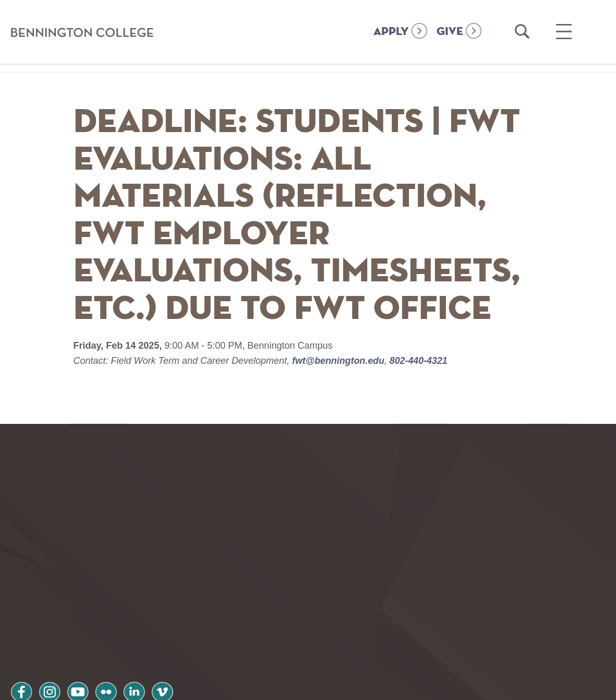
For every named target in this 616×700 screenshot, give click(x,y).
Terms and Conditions (150, 644)
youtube (81, 617)
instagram (52, 617)
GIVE (450, 32)
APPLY (391, 32)
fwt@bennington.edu (339, 361)
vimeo (171, 617)
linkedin (141, 617)
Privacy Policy (47, 644)
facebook (22, 617)
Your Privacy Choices (341, 686)
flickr (111, 617)
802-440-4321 (419, 361)
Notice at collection (243, 686)
